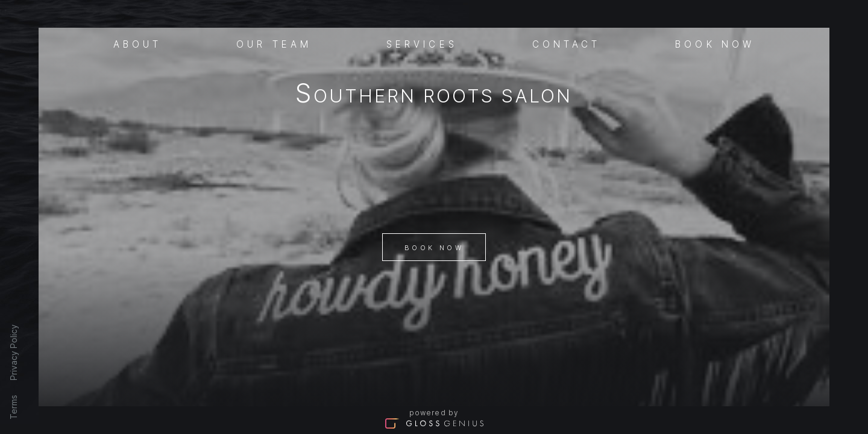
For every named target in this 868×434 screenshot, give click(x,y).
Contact (567, 43)
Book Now (434, 248)
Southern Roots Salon (434, 96)
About (138, 43)
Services (422, 43)
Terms (14, 407)
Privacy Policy (14, 352)
